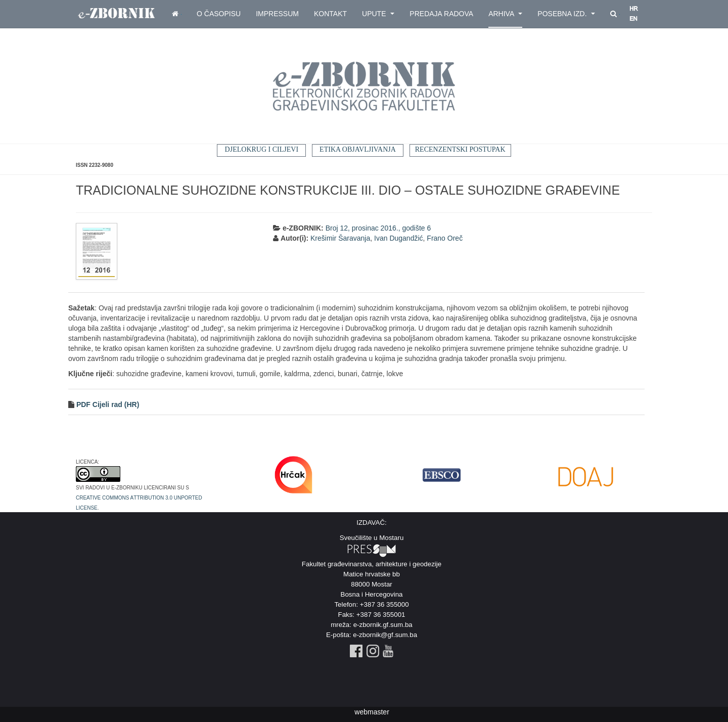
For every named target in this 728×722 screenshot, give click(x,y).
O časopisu (219, 14)
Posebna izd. (566, 14)
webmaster (372, 712)
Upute (378, 14)
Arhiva (505, 14)
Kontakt (330, 14)
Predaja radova (441, 14)
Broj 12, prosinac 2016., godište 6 (378, 228)
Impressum (277, 14)
